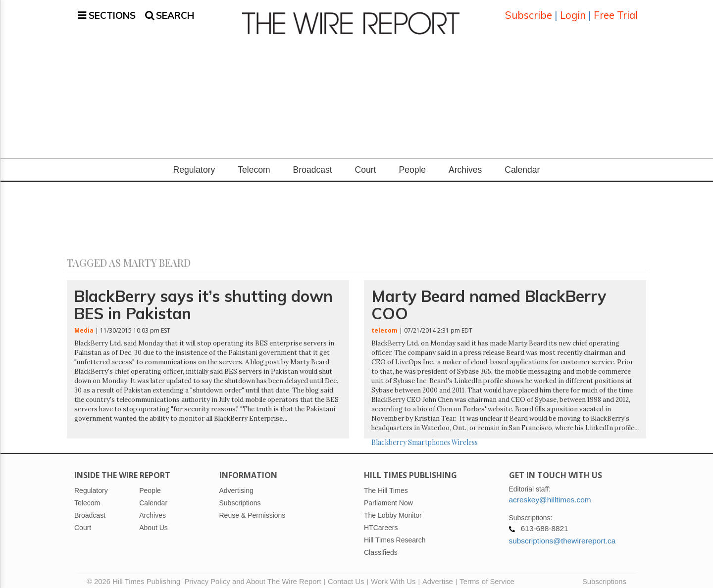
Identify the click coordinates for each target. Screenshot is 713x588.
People (412, 164)
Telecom (254, 164)
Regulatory (194, 164)
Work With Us (393, 576)
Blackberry (389, 436)
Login (573, 12)
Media (84, 324)
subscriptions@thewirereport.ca (562, 535)
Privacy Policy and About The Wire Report (253, 576)
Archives (465, 164)
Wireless (465, 436)
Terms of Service (487, 576)
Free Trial (616, 12)
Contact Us (346, 576)
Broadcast (313, 164)
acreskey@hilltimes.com (550, 494)
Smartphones (429, 436)
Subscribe (529, 12)
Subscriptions (604, 576)
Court (366, 164)
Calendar (522, 164)
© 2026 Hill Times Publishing (135, 576)
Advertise (438, 576)
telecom (384, 324)
